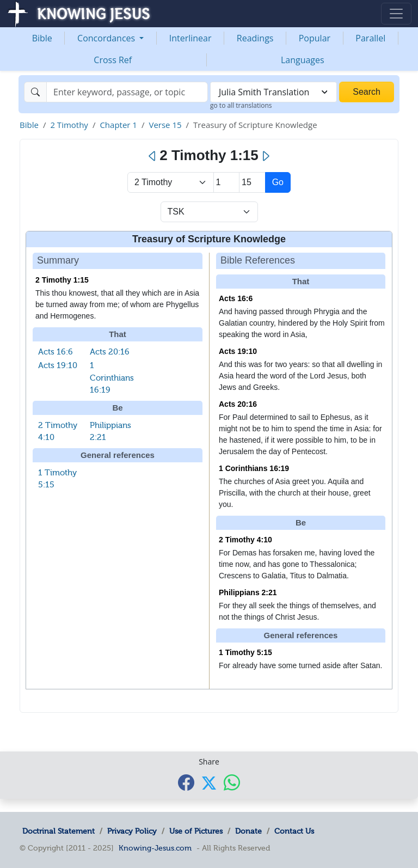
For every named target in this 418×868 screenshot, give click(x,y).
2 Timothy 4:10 (245, 540)
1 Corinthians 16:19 (112, 378)
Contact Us (294, 831)
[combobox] (273, 92)
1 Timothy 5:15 (245, 652)
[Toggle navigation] (396, 14)
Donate (248, 831)
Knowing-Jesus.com (155, 848)
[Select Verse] (252, 182)
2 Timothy (69, 125)
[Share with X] (209, 783)
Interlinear (190, 38)
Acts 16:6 (56, 352)
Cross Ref (113, 60)
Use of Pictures (196, 831)
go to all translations (241, 105)
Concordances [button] (107, 38)
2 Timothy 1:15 (62, 280)
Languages (303, 60)
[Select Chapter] (227, 182)
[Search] (127, 92)
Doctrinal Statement (59, 831)
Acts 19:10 (58, 365)
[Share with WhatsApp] (232, 782)
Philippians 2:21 (248, 592)
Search (367, 92)
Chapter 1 (118, 125)
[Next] (265, 156)
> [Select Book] (171, 182)
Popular (315, 38)
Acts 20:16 (110, 352)
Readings (255, 38)
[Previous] (153, 156)
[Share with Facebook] (186, 782)
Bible (42, 38)
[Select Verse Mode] (209, 212)
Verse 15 (165, 125)
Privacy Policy (132, 831)
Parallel (370, 38)
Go (278, 182)
